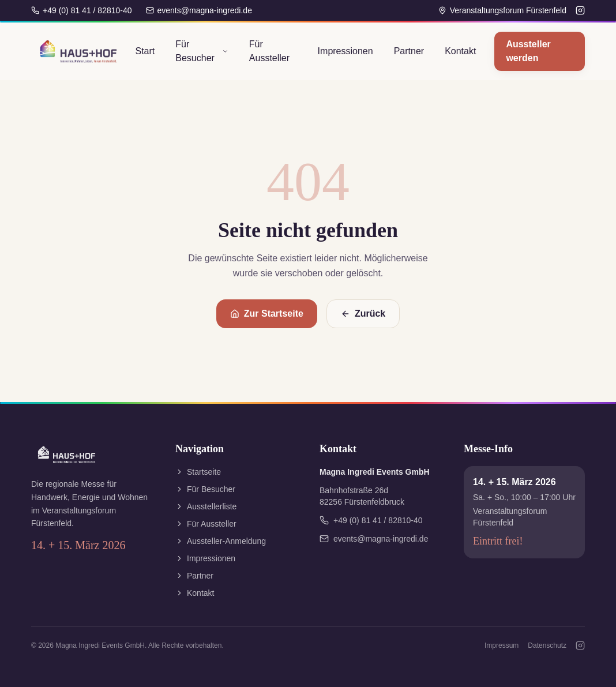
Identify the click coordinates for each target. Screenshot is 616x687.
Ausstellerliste (206, 506)
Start (145, 51)
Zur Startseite (267, 314)
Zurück (363, 314)
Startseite (198, 472)
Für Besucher (202, 51)
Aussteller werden (528, 51)
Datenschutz (547, 645)
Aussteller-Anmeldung (221, 541)
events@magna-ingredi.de (199, 10)
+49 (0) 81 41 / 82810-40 (82, 10)
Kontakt (460, 51)
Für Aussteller (269, 51)
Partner (409, 51)
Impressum (502, 645)
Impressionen (345, 51)
